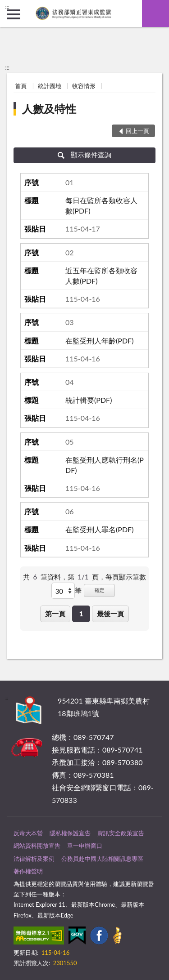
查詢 (155, 13)
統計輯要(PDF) (89, 400)
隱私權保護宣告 (70, 833)
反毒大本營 (28, 833)
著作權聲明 (28, 871)
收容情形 (84, 86)
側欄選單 (14, 14)
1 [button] (81, 614)
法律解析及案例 (34, 859)
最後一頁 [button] (110, 614)
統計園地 (50, 86)
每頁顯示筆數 (126, 577)
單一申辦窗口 (85, 846)
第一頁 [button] (55, 614)
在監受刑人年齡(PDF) (99, 341)
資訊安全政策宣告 (121, 833)
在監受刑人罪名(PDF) (99, 529)
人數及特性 (49, 109)
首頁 (21, 86)
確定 (100, 590)
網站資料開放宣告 (37, 846)
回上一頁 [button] (137, 131)
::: (7, 7)
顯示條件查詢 (84, 155)
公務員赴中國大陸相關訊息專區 (102, 859)
